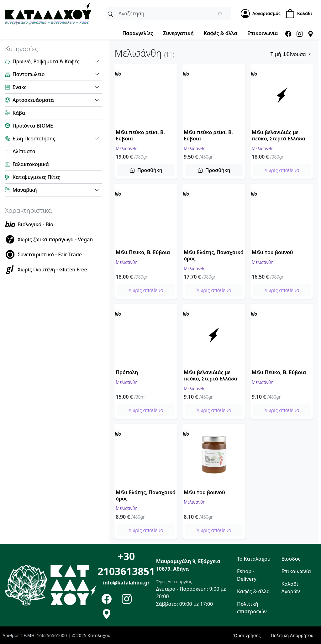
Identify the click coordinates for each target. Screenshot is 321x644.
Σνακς (20, 87)
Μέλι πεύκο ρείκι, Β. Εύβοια (140, 135)
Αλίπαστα (24, 151)
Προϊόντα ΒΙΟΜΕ (33, 126)
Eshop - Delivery (247, 575)
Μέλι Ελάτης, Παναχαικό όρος (213, 255)
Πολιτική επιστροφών (252, 608)
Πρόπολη (127, 372)
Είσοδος (291, 559)
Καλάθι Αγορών (291, 588)
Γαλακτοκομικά (31, 164)
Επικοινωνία (263, 33)
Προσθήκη (150, 170)
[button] (97, 61)
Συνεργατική (178, 33)
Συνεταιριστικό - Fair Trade (50, 254)
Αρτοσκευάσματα (33, 100)
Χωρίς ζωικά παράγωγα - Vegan (55, 239)
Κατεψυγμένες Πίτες (36, 177)
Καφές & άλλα (221, 33)
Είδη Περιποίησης (34, 139)
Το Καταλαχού (254, 559)
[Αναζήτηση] (110, 13)
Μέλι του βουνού (272, 252)
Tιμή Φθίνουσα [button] (289, 54)
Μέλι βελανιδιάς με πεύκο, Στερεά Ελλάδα (279, 135)
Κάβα (19, 113)
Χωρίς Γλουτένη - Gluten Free (52, 270)
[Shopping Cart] (301, 14)
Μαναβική (25, 190)
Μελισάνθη (126, 148)
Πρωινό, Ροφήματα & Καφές (46, 61)
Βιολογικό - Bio (35, 224)
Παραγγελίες (138, 33)
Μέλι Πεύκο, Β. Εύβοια (143, 252)
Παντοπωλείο (29, 74)
